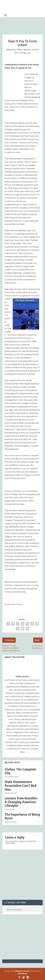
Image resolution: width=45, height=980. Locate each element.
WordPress (22, 974)
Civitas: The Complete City (20, 771)
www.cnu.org (32, 585)
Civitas (23, 53)
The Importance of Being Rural (22, 816)
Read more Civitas (13, 604)
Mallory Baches (24, 50)
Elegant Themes (22, 971)
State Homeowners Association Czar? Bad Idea (21, 786)
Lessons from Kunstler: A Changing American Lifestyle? (21, 802)
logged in (23, 841)
